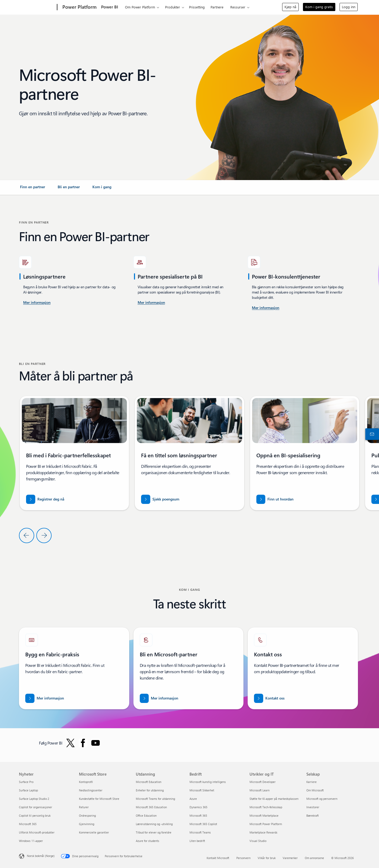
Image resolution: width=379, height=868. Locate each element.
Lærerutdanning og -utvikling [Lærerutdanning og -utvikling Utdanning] (154, 824)
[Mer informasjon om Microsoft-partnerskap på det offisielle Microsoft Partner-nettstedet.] (159, 698)
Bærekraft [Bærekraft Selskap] (313, 815)
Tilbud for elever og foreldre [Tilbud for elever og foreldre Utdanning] (154, 832)
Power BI (110, 7)
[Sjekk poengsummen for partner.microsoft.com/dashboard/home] (160, 499)
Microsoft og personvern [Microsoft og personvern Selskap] (322, 799)
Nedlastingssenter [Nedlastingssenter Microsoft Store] (91, 790)
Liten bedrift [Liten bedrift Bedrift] (197, 841)
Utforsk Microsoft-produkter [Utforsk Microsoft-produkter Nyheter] (37, 832)
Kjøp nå (290, 7)
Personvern (243, 858)
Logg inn (349, 7)
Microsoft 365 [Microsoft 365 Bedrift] (198, 815)
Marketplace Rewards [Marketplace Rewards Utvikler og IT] (263, 832)
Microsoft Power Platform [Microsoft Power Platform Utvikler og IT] (266, 824)
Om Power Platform (140, 7)
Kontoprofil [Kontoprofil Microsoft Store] (86, 782)
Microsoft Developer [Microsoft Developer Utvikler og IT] (263, 782)
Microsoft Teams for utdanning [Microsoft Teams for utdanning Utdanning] (155, 799)
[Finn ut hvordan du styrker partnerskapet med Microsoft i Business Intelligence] (275, 499)
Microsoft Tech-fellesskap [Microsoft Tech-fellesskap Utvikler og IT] (266, 807)
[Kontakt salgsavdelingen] (371, 434)
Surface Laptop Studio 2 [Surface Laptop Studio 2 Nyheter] (34, 799)
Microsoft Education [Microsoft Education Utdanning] (149, 782)
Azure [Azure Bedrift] (193, 799)
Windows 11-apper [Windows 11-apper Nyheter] (31, 841)
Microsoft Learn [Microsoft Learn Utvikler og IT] (260, 790)
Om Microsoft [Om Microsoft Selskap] (315, 790)
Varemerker (290, 858)
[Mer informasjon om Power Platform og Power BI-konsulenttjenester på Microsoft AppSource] (266, 308)
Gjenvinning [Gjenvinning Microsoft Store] (87, 824)
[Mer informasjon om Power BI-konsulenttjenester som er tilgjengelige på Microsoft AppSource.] (151, 303)
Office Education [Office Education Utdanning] (146, 815)
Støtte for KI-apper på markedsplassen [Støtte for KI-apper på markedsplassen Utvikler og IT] (274, 799)
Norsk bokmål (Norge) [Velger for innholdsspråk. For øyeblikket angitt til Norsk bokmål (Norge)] (41, 856)
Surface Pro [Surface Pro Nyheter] (26, 782)
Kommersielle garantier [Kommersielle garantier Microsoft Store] (94, 832)
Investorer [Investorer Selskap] (313, 807)
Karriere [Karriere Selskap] (311, 782)
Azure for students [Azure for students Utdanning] (148, 841)
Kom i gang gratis (319, 7)
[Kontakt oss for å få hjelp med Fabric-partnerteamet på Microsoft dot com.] (269, 698)
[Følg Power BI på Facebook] (83, 743)
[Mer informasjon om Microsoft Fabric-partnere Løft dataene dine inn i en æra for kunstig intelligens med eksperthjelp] (45, 698)
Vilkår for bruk (267, 858)
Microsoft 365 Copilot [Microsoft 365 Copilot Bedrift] (203, 824)
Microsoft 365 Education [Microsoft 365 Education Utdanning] (151, 807)
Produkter (173, 7)
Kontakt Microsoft (218, 858)
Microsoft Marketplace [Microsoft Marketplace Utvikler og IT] (264, 815)
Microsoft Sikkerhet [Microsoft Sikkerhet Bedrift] (202, 790)
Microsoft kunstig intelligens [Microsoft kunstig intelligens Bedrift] (208, 782)
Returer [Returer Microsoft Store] (84, 807)
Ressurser (238, 7)
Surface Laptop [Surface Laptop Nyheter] (28, 790)
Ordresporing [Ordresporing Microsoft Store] (87, 815)
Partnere (217, 7)
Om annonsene (314, 858)
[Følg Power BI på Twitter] (71, 743)
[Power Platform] (79, 7)
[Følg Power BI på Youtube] (96, 743)
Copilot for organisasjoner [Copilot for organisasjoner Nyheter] (36, 807)
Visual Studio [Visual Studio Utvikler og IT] (258, 841)
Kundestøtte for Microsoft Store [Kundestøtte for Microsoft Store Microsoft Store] (99, 799)
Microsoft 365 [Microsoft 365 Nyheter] (28, 824)
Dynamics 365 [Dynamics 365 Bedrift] (198, 807)
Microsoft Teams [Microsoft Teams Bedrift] (200, 832)
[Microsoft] (37, 7)
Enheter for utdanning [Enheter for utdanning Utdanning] (150, 790)
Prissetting (197, 7)
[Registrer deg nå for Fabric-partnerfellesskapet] (45, 499)
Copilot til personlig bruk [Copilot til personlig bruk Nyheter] (35, 815)
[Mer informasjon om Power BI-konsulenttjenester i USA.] (37, 303)
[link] (33, 189)
